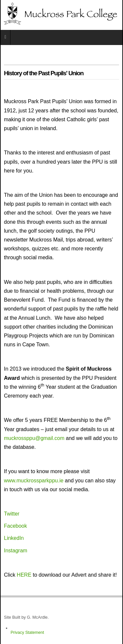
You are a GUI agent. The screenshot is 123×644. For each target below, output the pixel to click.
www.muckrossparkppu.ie (34, 481)
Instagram (16, 551)
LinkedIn (14, 538)
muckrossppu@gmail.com (34, 438)
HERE (24, 575)
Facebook (15, 526)
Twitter (12, 514)
